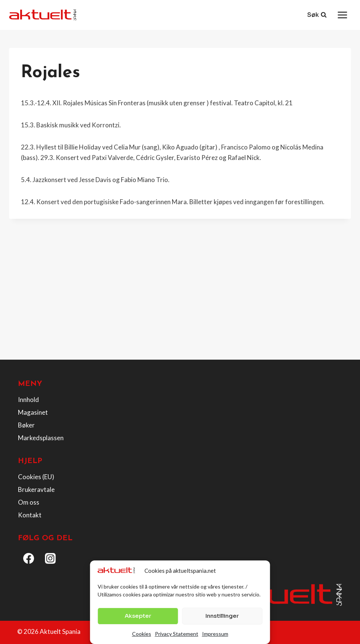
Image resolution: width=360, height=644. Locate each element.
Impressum (215, 634)
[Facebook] (29, 559)
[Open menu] (342, 15)
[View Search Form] (317, 15)
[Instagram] (51, 559)
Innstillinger (222, 616)
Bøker (26, 425)
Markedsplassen (41, 438)
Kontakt (30, 515)
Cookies (142, 634)
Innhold (28, 400)
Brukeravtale (36, 489)
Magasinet (33, 412)
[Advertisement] (180, 298)
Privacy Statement (177, 634)
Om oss (29, 502)
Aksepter (138, 616)
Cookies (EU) (36, 477)
